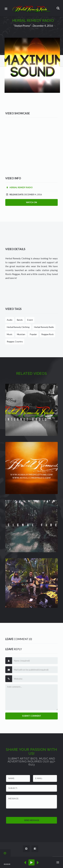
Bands (20, 320)
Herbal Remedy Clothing (18, 327)
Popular (33, 334)
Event (30, 320)
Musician (21, 334)
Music (10, 334)
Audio (10, 320)
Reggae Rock (47, 334)
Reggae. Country (15, 341)
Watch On (31, 202)
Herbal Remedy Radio (19, 187)
